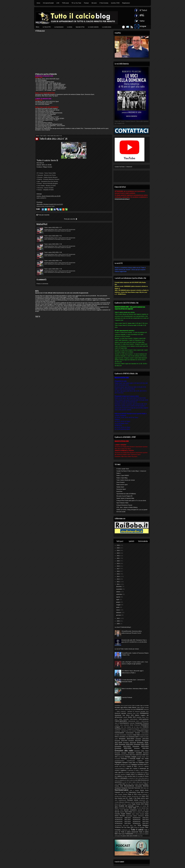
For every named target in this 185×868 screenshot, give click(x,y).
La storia (70, 27)
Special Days (145, 808)
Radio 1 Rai (133, 798)
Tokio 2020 (130, 827)
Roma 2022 (118, 804)
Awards (125, 717)
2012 (118, 582)
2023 (118, 553)
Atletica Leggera (140, 715)
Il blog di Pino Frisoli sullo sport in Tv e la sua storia (131, 501)
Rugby (134, 804)
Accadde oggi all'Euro (121, 707)
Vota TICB (140, 836)
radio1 (116, 800)
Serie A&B (132, 808)
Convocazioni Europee (133, 733)
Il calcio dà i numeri (131, 768)
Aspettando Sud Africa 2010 (124, 715)
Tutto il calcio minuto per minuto (126, 480)
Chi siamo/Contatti (48, 3)
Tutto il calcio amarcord (129, 832)
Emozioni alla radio (124, 751)
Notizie (142, 790)
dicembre (119, 587)
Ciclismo (146, 727)
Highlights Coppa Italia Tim (130, 763)
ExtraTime (119, 491)
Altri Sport (133, 709)
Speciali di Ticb (80, 27)
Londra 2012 (122, 784)
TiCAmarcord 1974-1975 (141, 822)
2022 (118, 556)
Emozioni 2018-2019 (130, 743)
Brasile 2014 (132, 717)
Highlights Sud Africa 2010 (139, 765)
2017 (118, 569)
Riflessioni (122, 802)
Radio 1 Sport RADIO (123, 475)
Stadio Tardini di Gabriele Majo (125, 498)
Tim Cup (124, 827)
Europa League (131, 757)
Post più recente (44, 215)
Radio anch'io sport (122, 485)
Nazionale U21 (139, 788)
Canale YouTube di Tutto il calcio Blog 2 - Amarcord (131, 471)
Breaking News (141, 717)
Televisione (141, 816)
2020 (118, 561)
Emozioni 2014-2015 (142, 739)
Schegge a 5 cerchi (140, 806)
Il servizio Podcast (127, 697)
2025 (118, 548)
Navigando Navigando (121, 788)
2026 (118, 545)
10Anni (122, 706)
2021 (118, 558)
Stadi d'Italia (128, 812)
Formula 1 (125, 759)
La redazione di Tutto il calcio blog (136, 778)
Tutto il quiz (121, 834)
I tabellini (146, 766)
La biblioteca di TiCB (142, 774)
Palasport (117, 792)
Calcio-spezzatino (121, 721)
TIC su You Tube (76, 3)
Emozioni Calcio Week (142, 751)
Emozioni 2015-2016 (121, 741)
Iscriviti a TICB (115, 3)
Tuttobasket (129, 834)
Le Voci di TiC (47, 27)
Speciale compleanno (130, 810)
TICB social (65, 3)
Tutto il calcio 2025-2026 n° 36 (53, 232)
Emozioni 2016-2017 (135, 741)
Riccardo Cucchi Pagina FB (124, 496)
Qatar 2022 (145, 796)
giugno (118, 602)
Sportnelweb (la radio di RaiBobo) (126, 494)
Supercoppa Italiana (132, 816)
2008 (118, 624)
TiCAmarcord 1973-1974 (123, 822)
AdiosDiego (127, 709)
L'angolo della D (130, 774)
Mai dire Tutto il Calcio (132, 784)
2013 (118, 579)
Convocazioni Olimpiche (126, 735)
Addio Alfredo (132, 707)
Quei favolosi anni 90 (121, 798)
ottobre (118, 592)
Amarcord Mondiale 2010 (142, 711)
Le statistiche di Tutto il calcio (125, 780)
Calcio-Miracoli (134, 719)
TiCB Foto (133, 826)
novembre (119, 589)
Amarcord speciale (120, 713)
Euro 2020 (142, 755)
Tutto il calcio (43, 136)
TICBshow (118, 827)
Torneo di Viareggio (139, 827)
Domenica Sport (121, 489)
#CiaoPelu (117, 706)
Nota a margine (134, 790)
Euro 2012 (129, 755)
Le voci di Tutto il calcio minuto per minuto (127, 649)
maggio (119, 605)
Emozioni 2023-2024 (141, 746)
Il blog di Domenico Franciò (124, 505)
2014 (118, 576)
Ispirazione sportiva (120, 774)
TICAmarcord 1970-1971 (141, 818)
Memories (141, 784)
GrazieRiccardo (131, 761)
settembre (119, 594)
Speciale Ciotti (119, 810)
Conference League (143, 731)
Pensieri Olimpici (123, 794)
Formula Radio (135, 759)
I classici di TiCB (131, 766)
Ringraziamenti (139, 802)
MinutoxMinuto (129, 786)
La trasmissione (59, 27)
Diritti (127, 737)
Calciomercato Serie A (134, 721)
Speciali (117, 812)
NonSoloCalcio (122, 790)
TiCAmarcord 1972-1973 (141, 820)
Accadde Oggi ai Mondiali (142, 706)
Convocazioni (119, 733)
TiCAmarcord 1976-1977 (141, 823)
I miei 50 (140, 766)
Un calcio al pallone (138, 834)
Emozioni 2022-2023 (123, 746)
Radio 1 (119, 473)
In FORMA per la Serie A (142, 772)
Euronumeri (121, 757)
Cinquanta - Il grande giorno (141, 729)
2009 (118, 621)
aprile (118, 607)
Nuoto (147, 790)
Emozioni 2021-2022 (141, 744)
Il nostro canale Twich (123, 469)
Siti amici (94, 3)
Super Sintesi (126, 814)
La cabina (118, 776)
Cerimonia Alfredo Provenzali (132, 725)
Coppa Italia (136, 735)
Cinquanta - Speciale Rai (121, 731)
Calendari (132, 723)
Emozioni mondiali (135, 753)
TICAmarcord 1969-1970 (123, 818)
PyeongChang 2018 (136, 796)
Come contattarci (132, 731)
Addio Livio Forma (119, 709)
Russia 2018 (140, 804)
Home (38, 3)
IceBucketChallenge (119, 769)
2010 (118, 618)
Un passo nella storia (127, 836)
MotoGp (146, 786)
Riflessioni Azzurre (130, 802)
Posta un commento (42, 255)
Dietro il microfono (120, 737)
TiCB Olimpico (143, 825)
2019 (118, 563)
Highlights (118, 762)
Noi (148, 788)
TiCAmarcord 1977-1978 (122, 826)
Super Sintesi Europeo (138, 814)
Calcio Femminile (124, 719)
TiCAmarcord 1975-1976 (123, 823)
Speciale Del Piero (143, 810)
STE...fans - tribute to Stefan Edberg (127, 507)
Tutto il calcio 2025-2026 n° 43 (53, 240)
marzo (118, 610)
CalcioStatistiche (124, 723)
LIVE (58, 3)
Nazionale (131, 788)
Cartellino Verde (119, 725)
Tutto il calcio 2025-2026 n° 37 (53, 223)
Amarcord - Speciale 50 (127, 711)
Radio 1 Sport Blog (122, 478)
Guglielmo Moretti (143, 761)
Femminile (117, 759)
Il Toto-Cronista (104, 3)
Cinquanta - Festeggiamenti (127, 729)
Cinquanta (118, 729)
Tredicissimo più (126, 830)
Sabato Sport (120, 487)
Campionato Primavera (142, 723)
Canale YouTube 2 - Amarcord (123, 167)
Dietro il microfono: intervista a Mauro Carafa (134, 689)
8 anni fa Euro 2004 (129, 706)
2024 (118, 550)
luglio (118, 599)
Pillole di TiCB (132, 794)
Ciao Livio (139, 727)
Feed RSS (131, 27)
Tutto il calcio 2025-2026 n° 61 (91, 223)
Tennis (147, 816)
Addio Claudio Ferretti (143, 708)
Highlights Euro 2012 (125, 765)
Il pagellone (123, 770)
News (145, 788)
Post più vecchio (104, 215)
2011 (118, 584)
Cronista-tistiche (144, 735)
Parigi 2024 (140, 792)
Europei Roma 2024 (143, 757)
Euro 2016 (136, 755)
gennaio (119, 615)
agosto (118, 597)
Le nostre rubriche (93, 27)
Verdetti (135, 836)
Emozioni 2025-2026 (141, 748)
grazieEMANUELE (119, 761)
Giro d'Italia (145, 759)
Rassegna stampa (133, 800)
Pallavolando (132, 792)
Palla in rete (124, 792)
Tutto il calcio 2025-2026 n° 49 (91, 240)
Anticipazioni (144, 713)
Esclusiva (123, 755)
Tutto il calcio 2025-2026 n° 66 (91, 232)
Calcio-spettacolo (144, 719)
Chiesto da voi (131, 727)
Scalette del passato (126, 806)
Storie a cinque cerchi (139, 812)
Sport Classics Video (122, 503)
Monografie (139, 786)
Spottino (122, 812)
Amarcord (140, 709)
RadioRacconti (122, 800)
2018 (118, 566)
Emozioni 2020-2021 (126, 744)
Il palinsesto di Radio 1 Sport (135, 770)
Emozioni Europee (121, 753)
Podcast (86, 3)
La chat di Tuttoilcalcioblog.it (123, 627)
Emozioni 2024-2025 (123, 748)
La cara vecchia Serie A (130, 776)
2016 (118, 571)
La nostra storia (107, 27)
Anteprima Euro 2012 (133, 713)
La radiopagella (123, 778)
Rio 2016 (146, 802)
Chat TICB (123, 727)
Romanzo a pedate (126, 804)
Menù (38, 27)
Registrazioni (126, 3)
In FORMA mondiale (129, 772)
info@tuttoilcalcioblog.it (122, 199)
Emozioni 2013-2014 (127, 739)
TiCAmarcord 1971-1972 (123, 820)
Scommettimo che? (123, 808)
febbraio (119, 612)
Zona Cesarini (120, 482)
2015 (118, 574)
